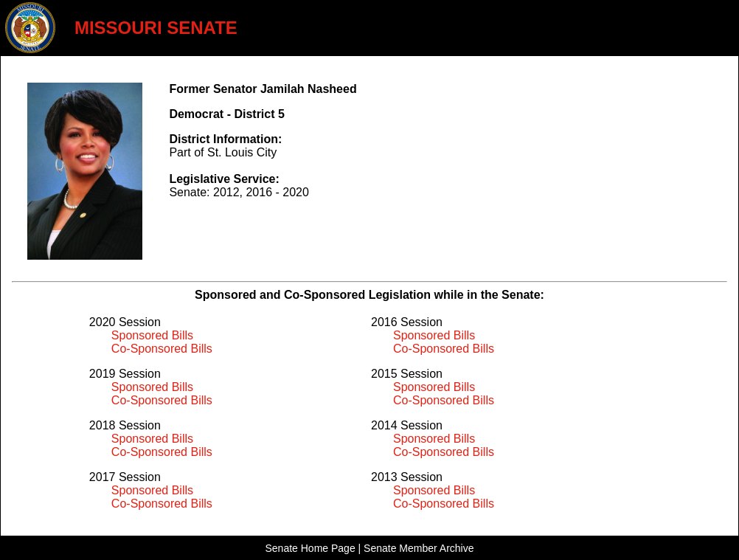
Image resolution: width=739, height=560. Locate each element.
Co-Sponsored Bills (162, 349)
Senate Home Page (310, 548)
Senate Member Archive (419, 548)
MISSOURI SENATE (156, 28)
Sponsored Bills (152, 335)
